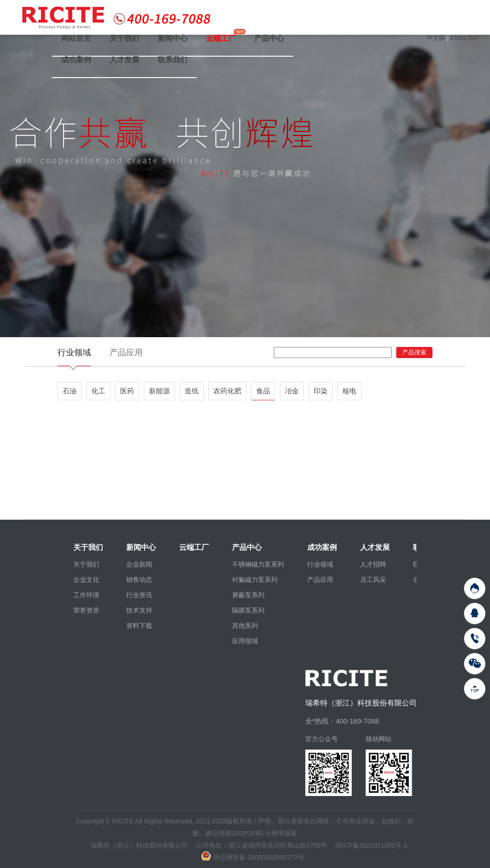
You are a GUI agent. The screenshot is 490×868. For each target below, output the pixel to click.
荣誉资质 (86, 610)
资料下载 (139, 626)
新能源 (159, 391)
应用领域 (245, 641)
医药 (127, 391)
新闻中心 (173, 38)
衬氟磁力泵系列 (255, 580)
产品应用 (126, 352)
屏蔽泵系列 (248, 595)
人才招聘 (373, 564)
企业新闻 (139, 564)
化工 (98, 391)
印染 (321, 391)
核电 (349, 391)
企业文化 (86, 580)
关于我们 (124, 38)
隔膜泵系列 (248, 610)
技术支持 (139, 610)
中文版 (436, 38)
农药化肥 (227, 391)
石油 (70, 391)
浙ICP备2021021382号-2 (371, 845)
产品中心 (269, 38)
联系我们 (173, 60)
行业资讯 (139, 595)
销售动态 (139, 580)
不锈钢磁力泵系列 (258, 564)
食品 (263, 391)
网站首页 (76, 38)
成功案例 (76, 60)
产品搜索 (414, 352)
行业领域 (74, 352)
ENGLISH (464, 38)
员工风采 (373, 580)
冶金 (292, 391)
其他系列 (245, 626)
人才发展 (124, 60)
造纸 (192, 391)
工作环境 (86, 595)
